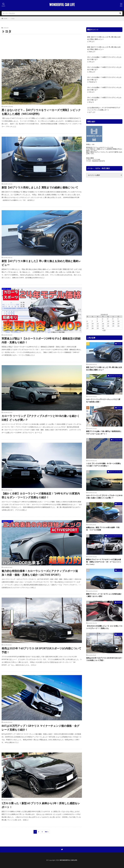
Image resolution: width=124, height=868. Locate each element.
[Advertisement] (104, 246)
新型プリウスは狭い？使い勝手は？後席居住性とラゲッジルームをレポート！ (104, 432)
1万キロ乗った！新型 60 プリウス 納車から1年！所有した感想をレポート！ (41, 805)
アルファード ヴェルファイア (42, 38)
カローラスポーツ (8, 42)
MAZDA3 (119, 602)
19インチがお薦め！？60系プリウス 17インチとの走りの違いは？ (104, 58)
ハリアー (5, 47)
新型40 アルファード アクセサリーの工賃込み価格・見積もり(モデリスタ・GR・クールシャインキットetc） (104, 562)
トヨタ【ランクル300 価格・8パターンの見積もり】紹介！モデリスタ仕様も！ (104, 465)
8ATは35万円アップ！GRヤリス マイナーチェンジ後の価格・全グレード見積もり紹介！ (41, 728)
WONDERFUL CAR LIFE (62, 5)
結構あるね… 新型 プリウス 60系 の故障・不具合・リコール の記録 (103, 529)
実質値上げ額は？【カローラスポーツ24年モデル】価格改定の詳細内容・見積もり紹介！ (41, 340)
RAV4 (21, 38)
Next (46, 832)
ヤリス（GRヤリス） (44, 47)
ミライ (22, 47)
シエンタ (71, 42)
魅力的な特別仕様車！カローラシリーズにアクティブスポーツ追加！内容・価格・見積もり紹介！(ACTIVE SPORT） (40, 573)
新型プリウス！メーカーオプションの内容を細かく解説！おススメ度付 (104, 595)
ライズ (56, 47)
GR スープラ (6, 38)
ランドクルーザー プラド (10, 51)
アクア (28, 38)
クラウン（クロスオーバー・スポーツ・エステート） (49, 42)
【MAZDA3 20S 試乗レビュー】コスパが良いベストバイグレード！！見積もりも (104, 627)
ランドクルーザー (66, 47)
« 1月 (104, 330)
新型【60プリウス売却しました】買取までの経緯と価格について (40, 187)
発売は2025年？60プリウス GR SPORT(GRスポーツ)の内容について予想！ (41, 650)
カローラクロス (66, 38)
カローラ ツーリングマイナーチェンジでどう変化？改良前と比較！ (103, 400)
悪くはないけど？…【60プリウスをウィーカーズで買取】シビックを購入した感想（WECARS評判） (41, 112)
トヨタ (13, 19)
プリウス (14, 47)
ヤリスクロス (31, 47)
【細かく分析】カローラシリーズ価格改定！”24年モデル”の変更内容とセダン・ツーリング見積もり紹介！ (41, 495)
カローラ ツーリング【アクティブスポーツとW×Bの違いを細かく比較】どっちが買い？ (41, 418)
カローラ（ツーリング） (24, 42)
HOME (5, 19)
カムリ (56, 38)
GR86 (15, 38)
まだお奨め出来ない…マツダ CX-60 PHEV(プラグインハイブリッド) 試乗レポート (104, 109)
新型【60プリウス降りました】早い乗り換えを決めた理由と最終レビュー (41, 263)
